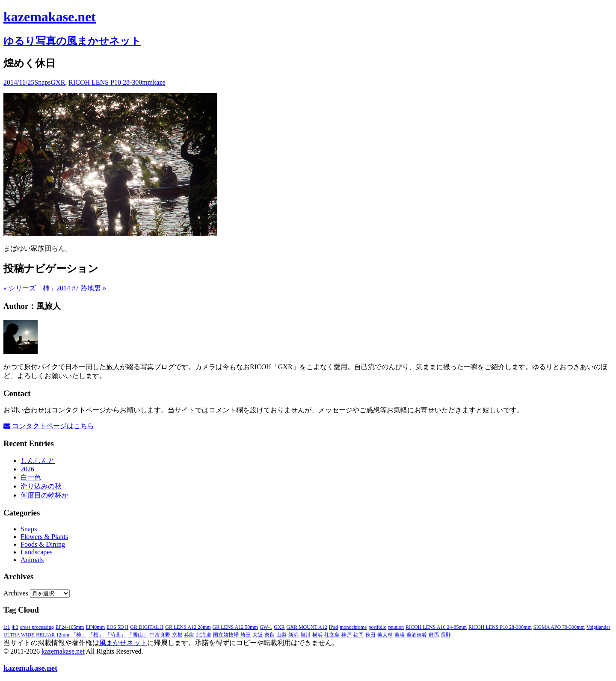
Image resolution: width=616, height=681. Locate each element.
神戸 (346, 635)
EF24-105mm (70, 627)
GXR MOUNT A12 (307, 627)
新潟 (293, 635)
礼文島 (332, 635)
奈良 (269, 635)
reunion (396, 627)
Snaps (42, 82)
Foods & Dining (43, 544)
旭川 (305, 635)
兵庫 (189, 635)
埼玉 (246, 635)
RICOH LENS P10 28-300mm (111, 82)
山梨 (281, 635)
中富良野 (160, 635)
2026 (27, 469)
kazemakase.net (63, 651)
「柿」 (79, 635)
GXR (58, 82)
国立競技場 (226, 635)
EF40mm (95, 627)
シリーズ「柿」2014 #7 (41, 288)
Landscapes (37, 552)
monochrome (353, 627)
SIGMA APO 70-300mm (559, 627)
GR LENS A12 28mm (188, 627)
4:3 (15, 627)
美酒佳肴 (417, 635)
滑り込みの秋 (41, 486)
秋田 (370, 635)
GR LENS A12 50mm (235, 627)
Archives (16, 593)
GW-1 (266, 627)
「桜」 (96, 635)
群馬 (434, 635)
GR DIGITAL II (147, 627)
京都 (177, 635)
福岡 (358, 635)
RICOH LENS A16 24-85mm (436, 627)
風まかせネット (123, 643)
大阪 (258, 635)
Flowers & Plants (44, 537)
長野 (446, 635)
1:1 (7, 627)
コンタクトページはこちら (49, 426)
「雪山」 (138, 635)
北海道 (204, 635)
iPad (333, 627)
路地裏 (93, 288)
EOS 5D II (117, 627)
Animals (32, 560)
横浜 (317, 635)
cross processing (37, 627)
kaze (159, 82)
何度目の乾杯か (44, 495)
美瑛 (400, 635)
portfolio (377, 627)
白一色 (31, 477)
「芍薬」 (115, 635)
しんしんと (38, 460)
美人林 (385, 635)
